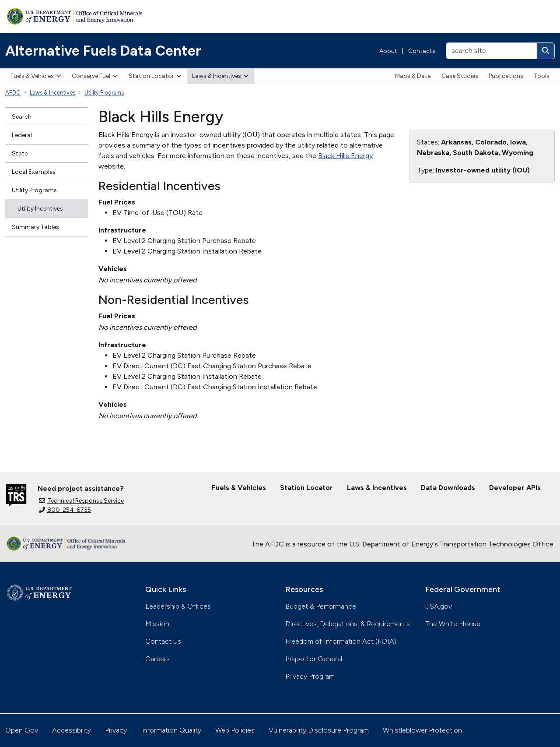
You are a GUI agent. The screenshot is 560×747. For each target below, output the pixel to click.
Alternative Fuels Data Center (103, 51)
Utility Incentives (40, 209)
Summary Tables (35, 227)
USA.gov (439, 606)
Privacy (116, 730)
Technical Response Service (81, 501)
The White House (453, 624)
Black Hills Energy (345, 156)
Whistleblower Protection (422, 730)
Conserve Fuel (95, 76)
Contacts (422, 51)
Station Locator (155, 76)
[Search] (546, 51)
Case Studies (460, 76)
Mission (157, 624)
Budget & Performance (321, 606)
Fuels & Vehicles (36, 76)
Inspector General (314, 659)
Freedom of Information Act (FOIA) (341, 641)
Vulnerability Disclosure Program (319, 730)
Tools (542, 76)
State (20, 153)
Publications (506, 76)
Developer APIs (515, 488)
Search (22, 117)
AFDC (13, 93)
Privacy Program (310, 676)
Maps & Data (413, 76)
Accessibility (72, 730)
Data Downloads (448, 488)
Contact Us (163, 641)
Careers (157, 659)
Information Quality (171, 730)
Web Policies (235, 730)
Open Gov (22, 730)
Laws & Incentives (220, 76)
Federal (22, 135)
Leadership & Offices (178, 606)
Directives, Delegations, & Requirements (348, 624)
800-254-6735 (65, 510)
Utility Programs (104, 93)
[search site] (491, 51)
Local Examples (34, 172)
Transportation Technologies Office (497, 544)
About (388, 51)
